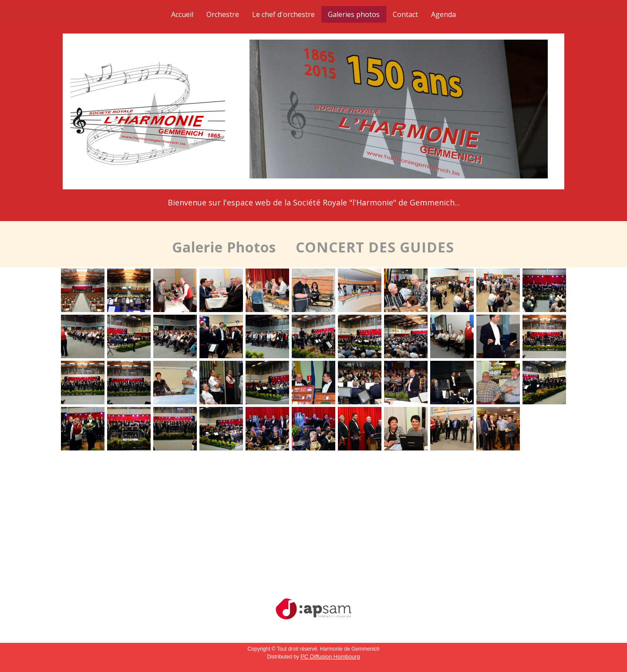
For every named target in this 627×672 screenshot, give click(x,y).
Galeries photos (354, 14)
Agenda (443, 14)
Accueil (182, 14)
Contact (405, 14)
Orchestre (223, 14)
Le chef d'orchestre (283, 14)
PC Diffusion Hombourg (330, 657)
